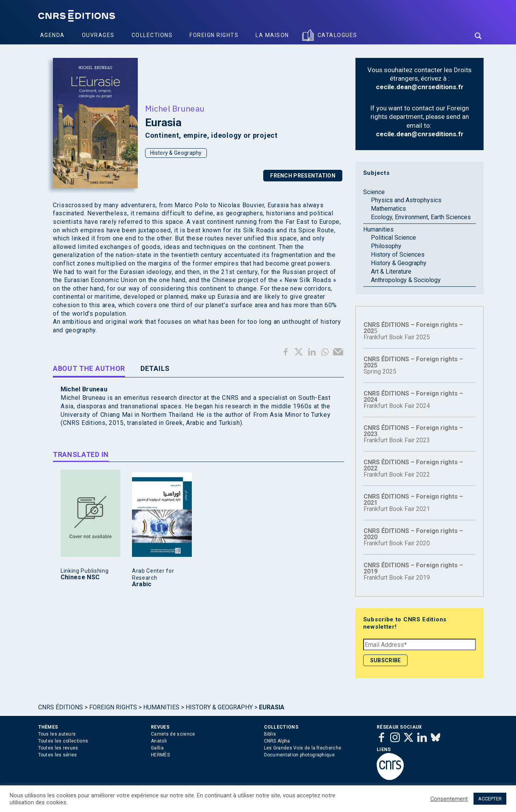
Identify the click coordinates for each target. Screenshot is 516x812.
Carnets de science (173, 734)
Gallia (157, 748)
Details (155, 368)
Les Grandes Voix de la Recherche (303, 748)
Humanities (378, 229)
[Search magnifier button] (478, 36)
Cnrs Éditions (61, 707)
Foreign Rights (214, 35)
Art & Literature (391, 272)
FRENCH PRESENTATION (303, 176)
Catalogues (338, 35)
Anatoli (159, 741)
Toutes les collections (63, 741)
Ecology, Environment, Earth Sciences (421, 217)
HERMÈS (160, 755)
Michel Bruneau (175, 108)
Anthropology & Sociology (406, 280)
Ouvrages (98, 35)
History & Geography (176, 153)
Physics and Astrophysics (406, 200)
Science (374, 192)
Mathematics (388, 209)
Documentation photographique (299, 755)
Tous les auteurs (57, 734)
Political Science (393, 238)
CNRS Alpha (277, 741)
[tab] (89, 370)
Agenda (52, 35)
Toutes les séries (58, 755)
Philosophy (386, 246)
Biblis (270, 734)
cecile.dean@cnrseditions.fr (420, 87)
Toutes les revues (58, 748)
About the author (89, 368)
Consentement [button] (449, 799)
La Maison (272, 35)
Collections (152, 35)
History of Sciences (398, 255)
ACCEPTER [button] (490, 799)
